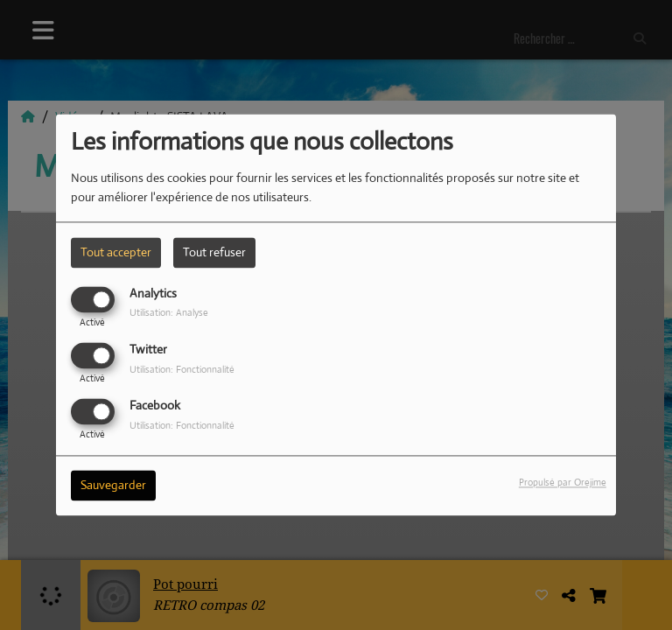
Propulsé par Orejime (563, 483)
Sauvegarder (113, 486)
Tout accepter (116, 252)
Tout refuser (214, 252)
